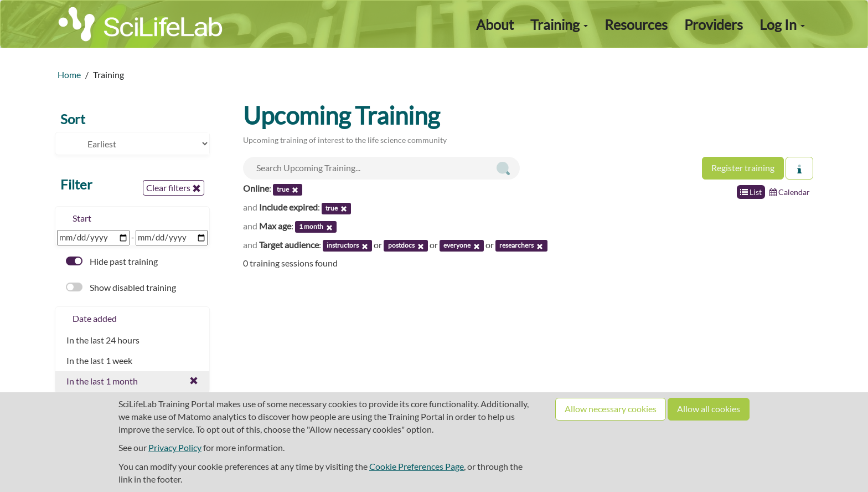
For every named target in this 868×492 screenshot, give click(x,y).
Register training (743, 168)
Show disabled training (121, 287)
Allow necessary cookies (611, 409)
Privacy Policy (175, 447)
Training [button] (559, 24)
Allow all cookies (709, 409)
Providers (714, 24)
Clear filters (174, 188)
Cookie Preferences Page (417, 466)
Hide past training (112, 261)
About (495, 24)
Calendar (790, 192)
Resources (636, 24)
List (751, 192)
